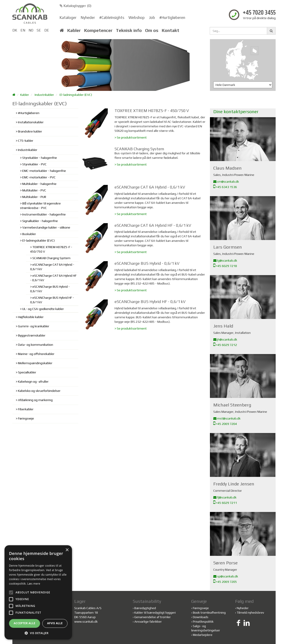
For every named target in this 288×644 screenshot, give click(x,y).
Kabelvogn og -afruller (33, 381)
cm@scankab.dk (226, 182)
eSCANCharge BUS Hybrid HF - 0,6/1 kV (52, 300)
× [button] (67, 550)
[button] (38, 633)
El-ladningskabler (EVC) (76, 95)
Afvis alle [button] (55, 623)
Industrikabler (44, 95)
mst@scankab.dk (227, 418)
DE (47, 30)
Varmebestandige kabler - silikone (46, 227)
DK (15, 30)
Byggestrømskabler (32, 335)
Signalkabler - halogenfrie (40, 221)
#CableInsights (112, 18)
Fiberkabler (26, 409)
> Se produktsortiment (131, 137)
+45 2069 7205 (225, 582)
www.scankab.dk (86, 622)
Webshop (137, 18)
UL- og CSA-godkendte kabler (43, 309)
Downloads (201, 617)
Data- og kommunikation (36, 345)
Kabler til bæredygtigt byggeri (155, 613)
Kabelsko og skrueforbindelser (39, 391)
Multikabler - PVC (34, 190)
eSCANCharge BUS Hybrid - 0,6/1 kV (50, 289)
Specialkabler (27, 372)
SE (39, 30)
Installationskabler (31, 122)
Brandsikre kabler (30, 131)
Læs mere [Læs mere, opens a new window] (34, 584)
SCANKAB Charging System (51, 258)
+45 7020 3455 (259, 13)
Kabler (74, 30)
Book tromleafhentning (209, 613)
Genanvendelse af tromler (153, 617)
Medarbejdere (203, 635)
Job (152, 18)
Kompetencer (98, 30)
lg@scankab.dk (225, 260)
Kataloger (68, 18)
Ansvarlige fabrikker (148, 622)
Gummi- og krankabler (34, 326)
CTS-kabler (26, 141)
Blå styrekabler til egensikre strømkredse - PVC (40, 206)
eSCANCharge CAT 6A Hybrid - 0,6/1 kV (52, 267)
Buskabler (29, 234)
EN (23, 30)
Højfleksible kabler (31, 317)
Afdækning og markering (35, 400)
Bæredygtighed (145, 608)
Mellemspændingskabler (35, 363)
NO (31, 30)
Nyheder (88, 18)
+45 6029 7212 (225, 345)
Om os (152, 30)
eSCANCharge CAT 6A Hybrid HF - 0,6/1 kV (53, 278)
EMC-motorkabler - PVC (39, 177)
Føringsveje (26, 418)
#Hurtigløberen (172, 18)
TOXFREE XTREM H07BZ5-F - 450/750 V (51, 249)
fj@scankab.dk (225, 497)
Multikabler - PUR (34, 197)
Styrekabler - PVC (34, 164)
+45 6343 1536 (225, 187)
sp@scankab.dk (226, 576)
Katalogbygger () (75, 6)
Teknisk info (129, 30)
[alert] (38, 592)
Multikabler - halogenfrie (39, 184)
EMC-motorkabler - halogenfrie (44, 171)
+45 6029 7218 (225, 266)
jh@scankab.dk (225, 339)
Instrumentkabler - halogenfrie (44, 214)
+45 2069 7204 (225, 424)
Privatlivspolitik (203, 622)
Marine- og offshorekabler (36, 354)
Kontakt (171, 30)
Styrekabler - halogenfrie (40, 158)
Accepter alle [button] (25, 623)
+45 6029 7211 (225, 503)
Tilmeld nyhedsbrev (250, 613)
